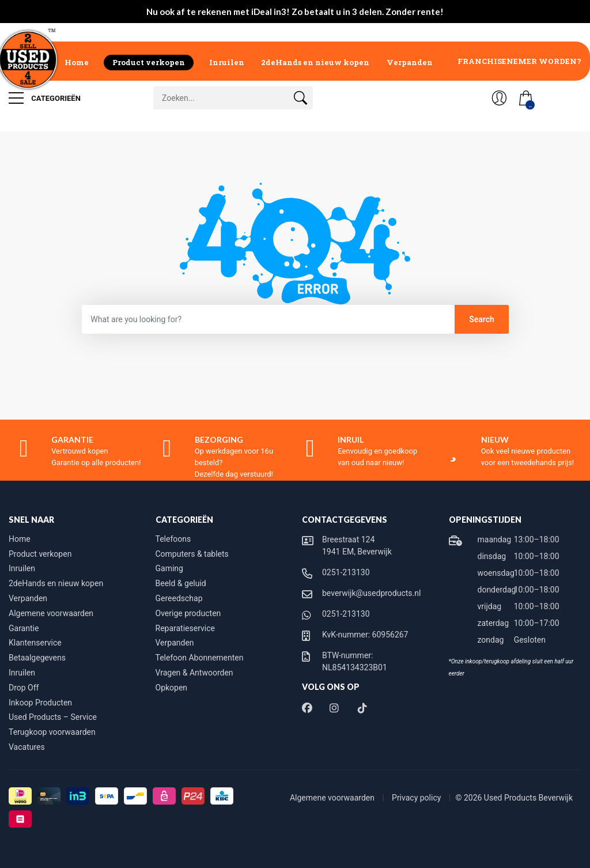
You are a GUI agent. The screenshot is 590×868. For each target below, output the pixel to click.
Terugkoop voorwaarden (52, 732)
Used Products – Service (53, 717)
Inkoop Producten (40, 703)
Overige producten (188, 613)
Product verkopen (149, 62)
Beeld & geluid (181, 583)
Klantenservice (35, 643)
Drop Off (24, 688)
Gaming (169, 568)
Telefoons (173, 539)
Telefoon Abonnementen (200, 658)
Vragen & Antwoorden (194, 673)
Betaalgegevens (37, 658)
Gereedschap (179, 598)
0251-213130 (346, 572)
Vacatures (27, 747)
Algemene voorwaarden (51, 613)
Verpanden (410, 62)
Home (77, 62)
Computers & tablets (192, 554)
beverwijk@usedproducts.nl (371, 593)
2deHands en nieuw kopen (315, 62)
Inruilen (227, 62)
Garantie (24, 628)
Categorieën (45, 98)
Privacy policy (417, 798)
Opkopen (172, 688)
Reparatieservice (185, 628)
